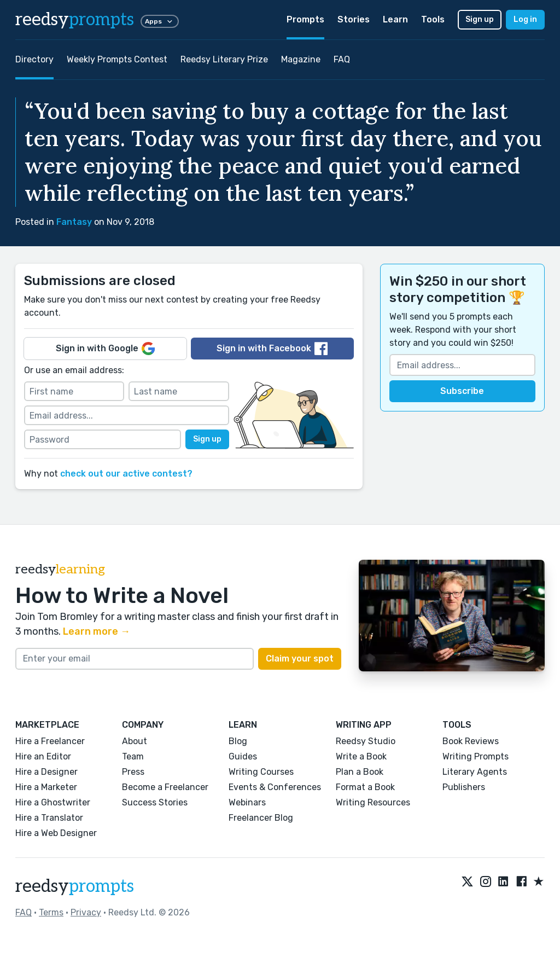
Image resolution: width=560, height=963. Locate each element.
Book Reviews (471, 741)
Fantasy (74, 222)
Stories (354, 19)
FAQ (342, 59)
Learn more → (97, 631)
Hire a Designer (46, 772)
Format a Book (365, 787)
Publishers (464, 787)
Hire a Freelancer (50, 741)
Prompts (305, 19)
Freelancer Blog (261, 818)
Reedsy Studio (366, 741)
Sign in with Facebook (272, 349)
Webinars (247, 802)
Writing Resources (373, 802)
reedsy (75, 886)
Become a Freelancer (165, 787)
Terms (51, 912)
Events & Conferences (275, 787)
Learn (395, 19)
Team (133, 756)
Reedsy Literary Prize (224, 59)
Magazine (301, 59)
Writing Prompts (476, 756)
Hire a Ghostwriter (53, 802)
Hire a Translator (49, 818)
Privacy (86, 912)
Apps (160, 21)
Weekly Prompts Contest (117, 59)
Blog (238, 741)
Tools (433, 19)
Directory (34, 59)
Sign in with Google (105, 349)
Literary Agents (475, 772)
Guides (243, 756)
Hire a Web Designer (56, 833)
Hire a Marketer (46, 787)
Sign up (480, 19)
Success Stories (155, 802)
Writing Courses (261, 772)
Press (133, 772)
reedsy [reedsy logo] (75, 20)
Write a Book (361, 756)
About (135, 741)
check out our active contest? (126, 474)
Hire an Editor (43, 756)
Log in (525, 19)
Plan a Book (360, 772)
